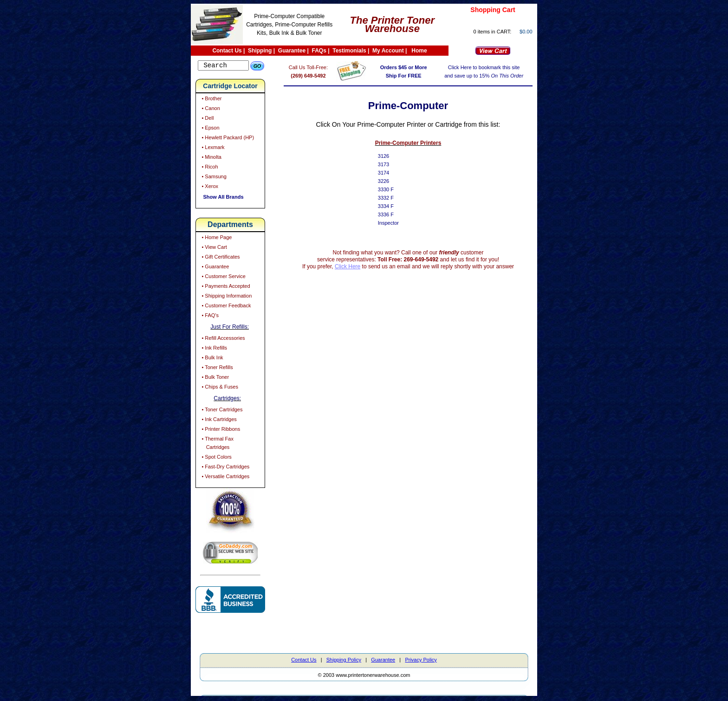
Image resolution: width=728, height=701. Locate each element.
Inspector (395, 223)
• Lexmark (212, 149)
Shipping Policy (344, 661)
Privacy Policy (421, 661)
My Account (388, 51)
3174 (390, 173)
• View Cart (213, 248)
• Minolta (211, 158)
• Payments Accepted (225, 287)
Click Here (354, 266)
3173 (390, 164)
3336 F (392, 214)
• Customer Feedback (225, 307)
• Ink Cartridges (218, 421)
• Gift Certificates (220, 258)
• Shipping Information (226, 297)
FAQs (319, 51)
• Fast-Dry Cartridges (225, 468)
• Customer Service (223, 278)
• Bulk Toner (214, 378)
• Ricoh (209, 168)
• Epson (210, 129)
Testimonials (349, 51)
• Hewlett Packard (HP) (227, 139)
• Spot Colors (216, 458)
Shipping (260, 51)
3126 (390, 156)
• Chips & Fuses (219, 388)
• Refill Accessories (222, 339)
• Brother (211, 100)
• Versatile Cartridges (225, 478)
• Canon (210, 110)
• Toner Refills (216, 369)
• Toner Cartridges (221, 411)
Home (419, 51)
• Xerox (209, 188)
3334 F (392, 206)
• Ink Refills (214, 349)
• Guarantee (214, 268)
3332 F (392, 198)
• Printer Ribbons (220, 430)
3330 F (392, 189)
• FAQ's (209, 317)
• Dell (207, 119)
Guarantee (292, 51)
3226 (390, 181)
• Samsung (213, 178)
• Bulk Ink (211, 359)
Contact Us (227, 51)
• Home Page (216, 239)
